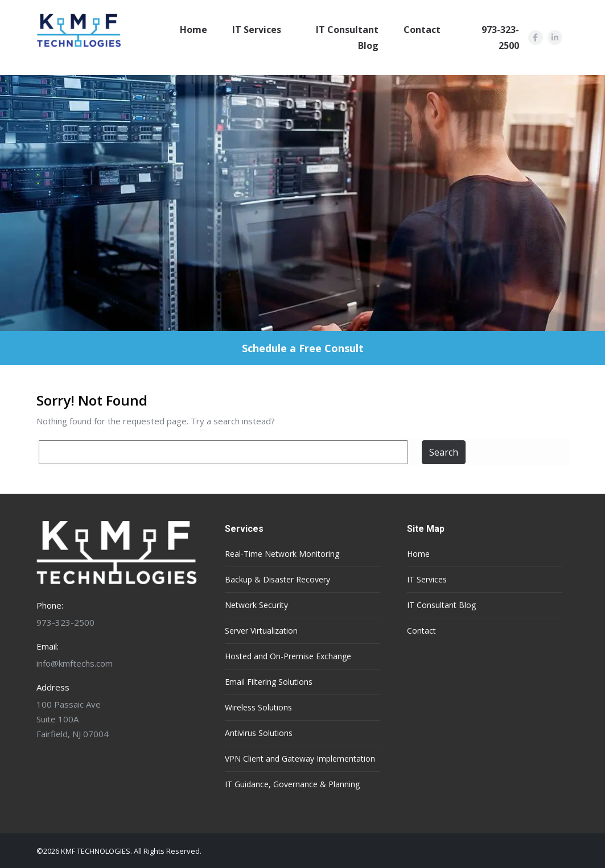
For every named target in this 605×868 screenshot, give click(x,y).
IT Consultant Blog (347, 38)
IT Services (257, 30)
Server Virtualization (261, 631)
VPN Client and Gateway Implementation (300, 759)
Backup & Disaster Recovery (277, 579)
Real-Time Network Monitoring (282, 554)
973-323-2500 (500, 38)
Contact (422, 30)
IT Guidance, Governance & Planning (292, 784)
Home (194, 30)
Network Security (256, 605)
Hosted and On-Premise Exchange (288, 656)
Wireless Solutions (258, 707)
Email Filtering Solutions (269, 682)
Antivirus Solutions (259, 733)
